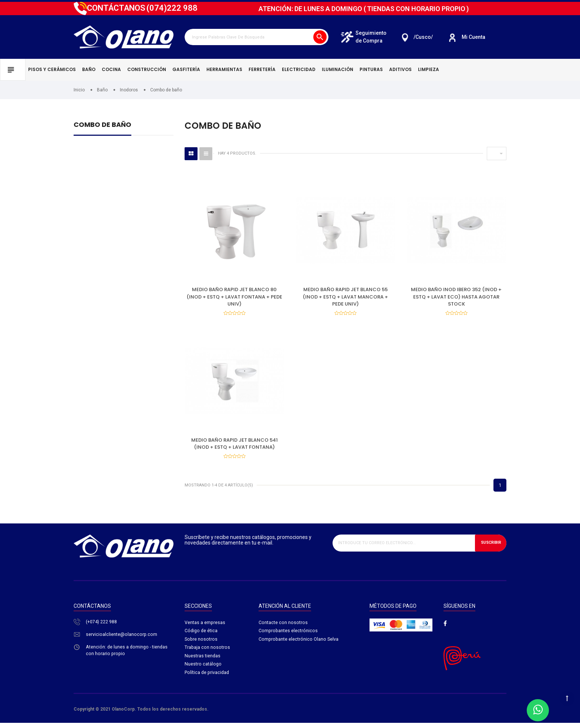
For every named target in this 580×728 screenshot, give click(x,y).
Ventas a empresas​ (205, 628)
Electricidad (299, 69)
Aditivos (400, 69)
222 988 (172, 8)
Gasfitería (186, 69)
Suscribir (489, 548)
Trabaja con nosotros (208, 654)
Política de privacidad (208, 680)
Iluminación (338, 69)
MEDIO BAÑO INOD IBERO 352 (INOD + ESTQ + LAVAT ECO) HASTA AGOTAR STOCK (456, 297)
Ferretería (262, 69)
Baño (89, 69)
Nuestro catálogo (203, 671)
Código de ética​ (202, 636)
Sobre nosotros (201, 645)
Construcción (147, 69)
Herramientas (224, 69)
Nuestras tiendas (203, 662)
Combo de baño (102, 125)
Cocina (111, 69)
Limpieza (429, 69)
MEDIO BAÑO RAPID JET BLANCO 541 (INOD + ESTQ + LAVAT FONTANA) (235, 446)
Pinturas (371, 69)
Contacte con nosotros (283, 628)
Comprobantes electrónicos (289, 636)
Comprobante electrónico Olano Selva (299, 645)
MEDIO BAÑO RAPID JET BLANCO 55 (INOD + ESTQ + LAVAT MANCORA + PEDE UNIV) (345, 297)
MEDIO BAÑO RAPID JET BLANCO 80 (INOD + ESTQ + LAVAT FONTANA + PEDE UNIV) (234, 297)
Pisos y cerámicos (52, 69)
